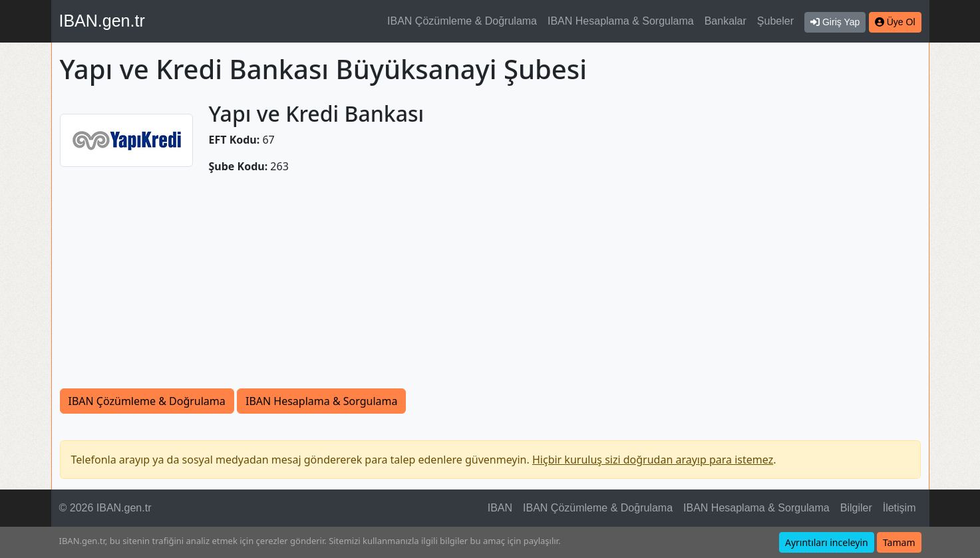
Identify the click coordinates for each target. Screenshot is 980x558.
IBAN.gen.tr (102, 21)
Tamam (899, 542)
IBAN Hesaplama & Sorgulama (621, 21)
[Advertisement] (490, 289)
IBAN (500, 508)
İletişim (899, 508)
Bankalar (726, 21)
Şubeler (775, 21)
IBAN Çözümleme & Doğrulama (462, 21)
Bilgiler (856, 508)
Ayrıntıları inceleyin (827, 542)
